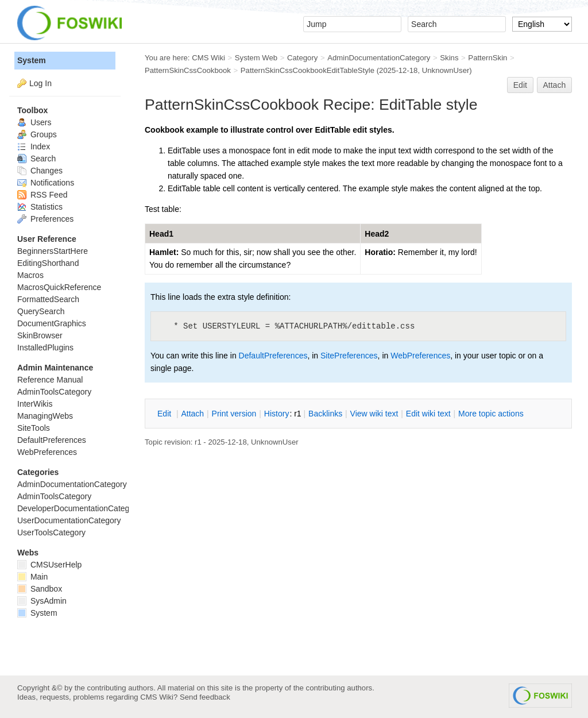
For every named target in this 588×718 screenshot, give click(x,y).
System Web (256, 58)
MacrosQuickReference (59, 287)
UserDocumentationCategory (69, 520)
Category (302, 58)
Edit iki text (428, 414)
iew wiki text (374, 414)
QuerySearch (41, 311)
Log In (40, 83)
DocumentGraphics (52, 323)
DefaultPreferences (273, 356)
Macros (30, 275)
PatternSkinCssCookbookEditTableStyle (307, 70)
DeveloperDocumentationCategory (79, 508)
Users (34, 122)
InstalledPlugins (45, 348)
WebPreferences (420, 356)
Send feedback (205, 697)
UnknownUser (446, 70)
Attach (555, 85)
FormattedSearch (48, 299)
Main (32, 577)
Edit (520, 85)
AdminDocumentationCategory (379, 58)
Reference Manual (50, 380)
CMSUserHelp (49, 565)
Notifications (46, 183)
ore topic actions (491, 414)
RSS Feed (42, 195)
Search (36, 159)
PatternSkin (488, 58)
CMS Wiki (208, 58)
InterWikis (35, 404)
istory (277, 414)
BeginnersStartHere (53, 251)
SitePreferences (349, 356)
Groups (37, 134)
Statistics (40, 207)
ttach (192, 414)
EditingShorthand (48, 263)
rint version (234, 414)
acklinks (325, 414)
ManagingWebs (45, 416)
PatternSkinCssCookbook (188, 70)
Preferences (45, 219)
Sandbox (40, 589)
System (32, 60)
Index (34, 146)
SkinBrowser (40, 335)
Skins (449, 58)
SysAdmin (42, 601)
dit (165, 414)
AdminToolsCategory (54, 392)
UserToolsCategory (51, 532)
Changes (40, 171)
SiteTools (34, 428)
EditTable (410, 105)
